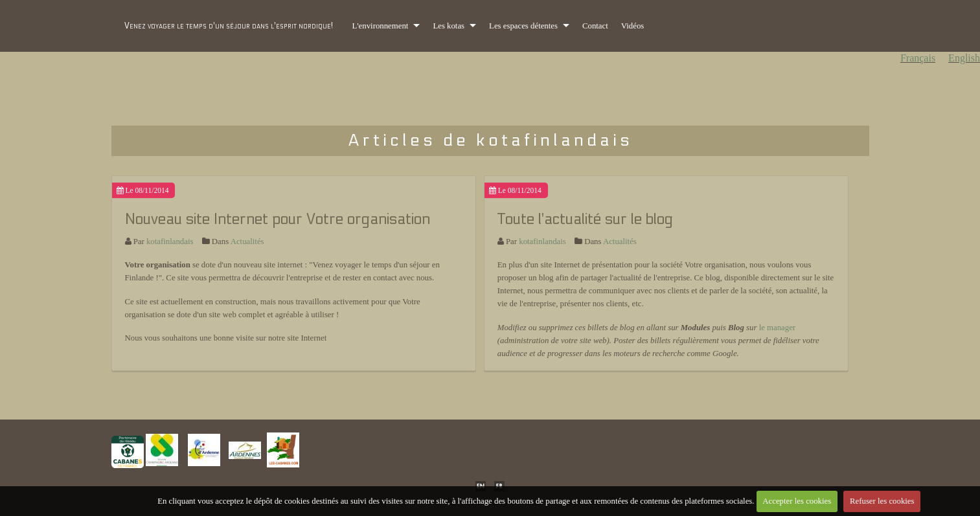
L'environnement (381, 26)
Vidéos (633, 26)
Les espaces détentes (523, 26)
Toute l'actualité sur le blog (585, 219)
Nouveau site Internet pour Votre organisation (278, 219)
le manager (778, 328)
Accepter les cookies (797, 501)
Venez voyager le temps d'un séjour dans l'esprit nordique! (229, 26)
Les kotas (449, 26)
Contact (595, 26)
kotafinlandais (170, 241)
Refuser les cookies (882, 501)
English (964, 58)
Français (918, 58)
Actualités (247, 241)
